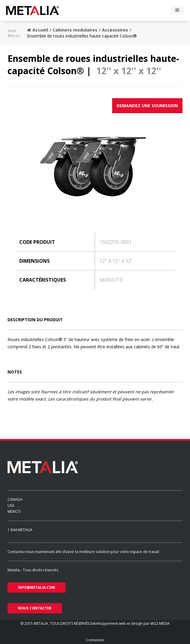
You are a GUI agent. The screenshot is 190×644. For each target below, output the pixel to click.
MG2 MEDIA (160, 623)
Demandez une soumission (147, 106)
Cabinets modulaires (75, 30)
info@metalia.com (37, 587)
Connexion (95, 640)
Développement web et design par (120, 623)
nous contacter (35, 608)
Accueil (38, 30)
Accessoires (115, 30)
